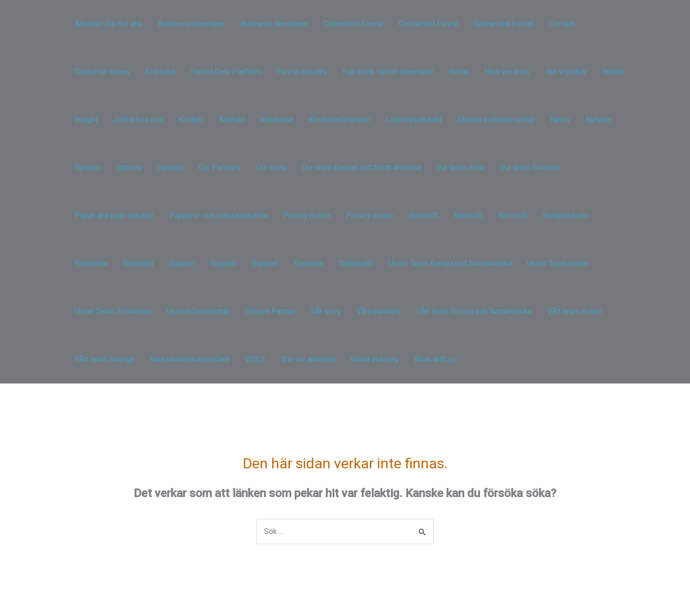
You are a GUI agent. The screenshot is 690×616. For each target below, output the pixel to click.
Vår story (326, 311)
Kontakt (191, 120)
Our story (271, 168)
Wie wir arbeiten (308, 359)
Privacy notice (307, 215)
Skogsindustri (566, 215)
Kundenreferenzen (339, 120)
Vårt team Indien (575, 311)
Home (459, 72)
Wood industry (374, 359)
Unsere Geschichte (198, 311)
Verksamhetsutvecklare (190, 359)
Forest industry (302, 72)
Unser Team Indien (558, 263)
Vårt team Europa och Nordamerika (474, 311)
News (560, 120)
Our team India (460, 168)
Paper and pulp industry (114, 215)
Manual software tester (496, 120)
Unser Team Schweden (113, 311)
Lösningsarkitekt (414, 120)
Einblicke (160, 72)
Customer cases (102, 72)
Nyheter (599, 120)
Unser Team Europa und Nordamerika (450, 263)
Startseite (91, 263)
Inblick (613, 72)
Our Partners (219, 168)
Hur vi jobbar (566, 72)
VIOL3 (255, 359)
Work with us (436, 359)
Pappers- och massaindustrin (218, 215)
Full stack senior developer (388, 72)
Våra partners (379, 311)
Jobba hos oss (138, 120)
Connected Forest (353, 24)
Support (182, 263)
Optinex (88, 168)
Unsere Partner (270, 311)
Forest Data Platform (226, 72)
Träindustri (356, 263)
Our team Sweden (529, 168)
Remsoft (423, 215)
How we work (507, 72)
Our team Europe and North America (361, 168)
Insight (86, 120)
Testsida (308, 263)
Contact (562, 24)
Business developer (191, 24)
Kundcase (277, 120)
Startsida (138, 263)
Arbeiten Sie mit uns (109, 24)
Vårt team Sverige (105, 359)
